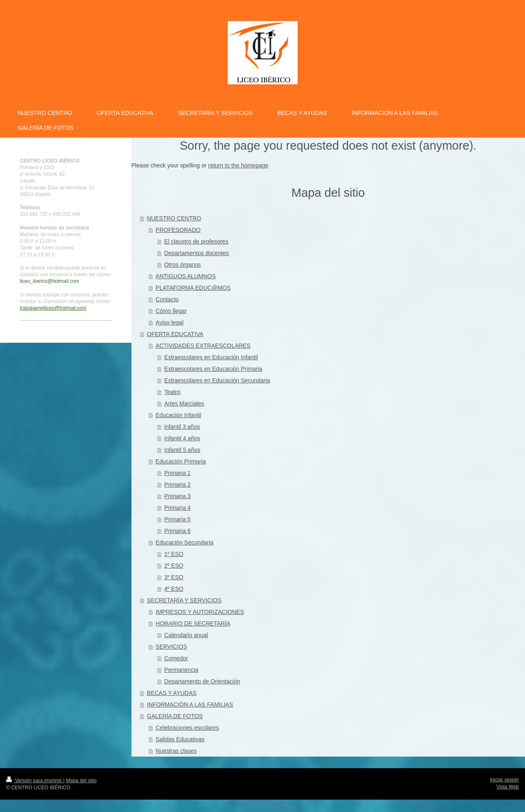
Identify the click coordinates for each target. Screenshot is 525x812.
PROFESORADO (178, 230)
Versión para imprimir (35, 781)
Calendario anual (186, 635)
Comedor (176, 658)
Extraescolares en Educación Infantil (211, 357)
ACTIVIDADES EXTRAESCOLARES (203, 346)
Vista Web (508, 787)
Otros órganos (183, 265)
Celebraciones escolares (187, 728)
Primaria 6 (177, 531)
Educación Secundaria (184, 542)
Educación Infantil (178, 415)
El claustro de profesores (196, 241)
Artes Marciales (184, 404)
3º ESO (174, 577)
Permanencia (181, 670)
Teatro (172, 392)
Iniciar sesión (504, 780)
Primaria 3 (177, 496)
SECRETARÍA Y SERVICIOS (184, 600)
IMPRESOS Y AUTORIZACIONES (200, 612)
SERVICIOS (171, 647)
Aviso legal (169, 322)
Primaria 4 (177, 508)
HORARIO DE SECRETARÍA (193, 623)
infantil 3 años (182, 427)
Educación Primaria (180, 461)
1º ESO (174, 554)
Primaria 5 (177, 519)
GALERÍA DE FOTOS (175, 716)
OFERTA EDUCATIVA (175, 334)
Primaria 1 (177, 473)
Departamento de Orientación (202, 681)
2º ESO (174, 566)
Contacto (167, 299)
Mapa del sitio (81, 781)
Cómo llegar (171, 311)
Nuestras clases (176, 751)
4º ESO (174, 589)
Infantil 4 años (182, 438)
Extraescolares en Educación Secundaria (217, 380)
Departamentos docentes (196, 253)
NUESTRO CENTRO (174, 218)
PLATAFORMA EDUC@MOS (193, 288)
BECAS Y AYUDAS (172, 693)
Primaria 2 (177, 485)
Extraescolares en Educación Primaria (213, 369)
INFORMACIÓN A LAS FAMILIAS (190, 705)
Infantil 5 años (182, 450)
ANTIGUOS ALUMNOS (185, 276)
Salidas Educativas (180, 739)
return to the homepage (239, 165)
